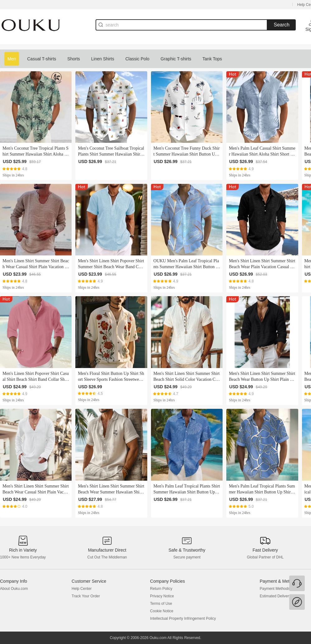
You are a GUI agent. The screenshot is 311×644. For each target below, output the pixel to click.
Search (282, 25)
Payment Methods (275, 589)
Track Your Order (86, 596)
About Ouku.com (14, 589)
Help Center (82, 589)
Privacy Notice (162, 596)
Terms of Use (161, 604)
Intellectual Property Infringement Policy (183, 618)
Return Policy (161, 589)
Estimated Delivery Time (280, 596)
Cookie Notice (162, 611)
